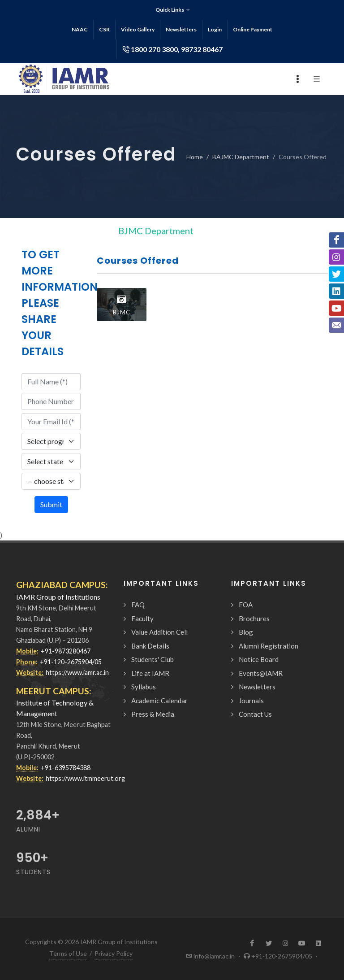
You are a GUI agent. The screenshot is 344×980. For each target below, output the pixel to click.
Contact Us (255, 714)
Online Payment (253, 29)
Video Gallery (138, 29)
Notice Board (259, 659)
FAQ (138, 605)
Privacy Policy (114, 953)
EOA (246, 605)
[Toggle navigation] (213, 231)
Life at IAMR (150, 673)
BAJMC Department (241, 157)
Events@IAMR (261, 673)
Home (195, 157)
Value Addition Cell (159, 632)
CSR (104, 29)
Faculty (142, 618)
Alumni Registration (269, 646)
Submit (51, 504)
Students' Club (153, 659)
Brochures (254, 618)
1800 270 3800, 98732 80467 (172, 49)
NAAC (80, 29)
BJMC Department (156, 231)
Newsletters (181, 29)
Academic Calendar (159, 701)
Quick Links (173, 10)
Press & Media (153, 714)
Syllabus (144, 687)
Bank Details (150, 646)
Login (215, 29)
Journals (251, 701)
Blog (246, 632)
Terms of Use (68, 953)
